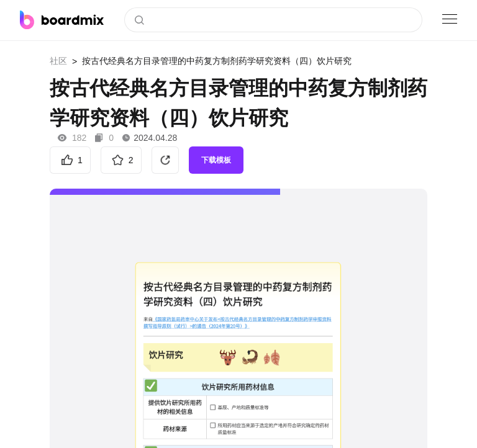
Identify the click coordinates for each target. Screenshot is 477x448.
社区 (58, 61)
